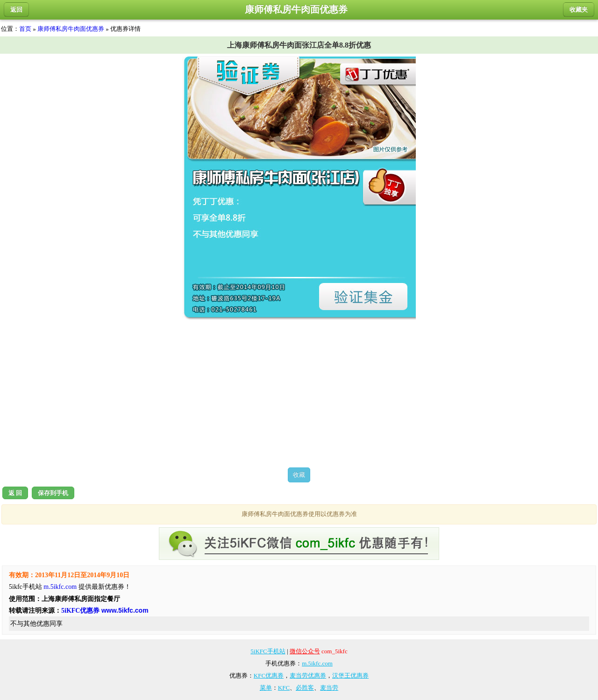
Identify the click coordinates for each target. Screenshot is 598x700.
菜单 (266, 688)
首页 (25, 29)
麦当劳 (329, 688)
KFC (284, 688)
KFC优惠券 (269, 675)
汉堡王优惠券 (350, 675)
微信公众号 (305, 651)
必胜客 (305, 688)
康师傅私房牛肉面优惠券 (71, 29)
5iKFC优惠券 (80, 611)
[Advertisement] (299, 394)
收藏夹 (579, 10)
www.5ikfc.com (125, 610)
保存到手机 (53, 493)
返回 (16, 10)
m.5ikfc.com (60, 587)
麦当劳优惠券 (308, 675)
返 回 (15, 493)
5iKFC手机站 (268, 651)
